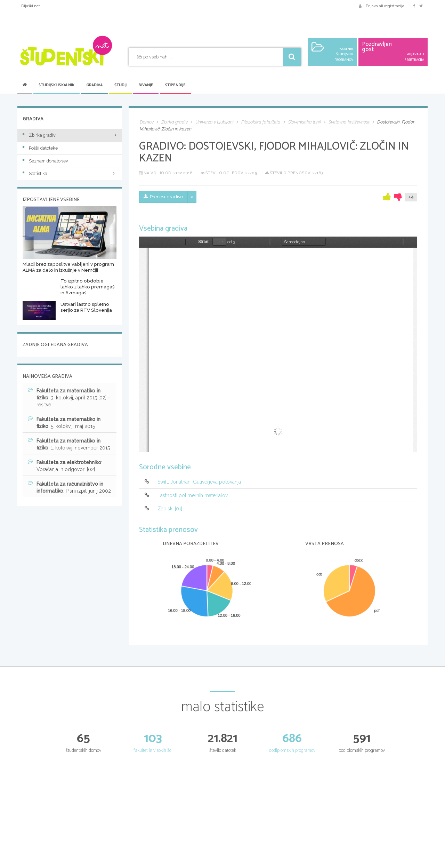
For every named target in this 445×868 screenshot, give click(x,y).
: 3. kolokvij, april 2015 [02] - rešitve (69, 397)
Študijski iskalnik (56, 85)
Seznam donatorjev (45, 161)
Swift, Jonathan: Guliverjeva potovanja (199, 482)
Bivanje (146, 85)
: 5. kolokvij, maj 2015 (64, 422)
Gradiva (94, 85)
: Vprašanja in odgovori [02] (65, 465)
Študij (120, 85)
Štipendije (175, 85)
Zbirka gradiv (39, 135)
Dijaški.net (31, 6)
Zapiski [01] (170, 509)
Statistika (70, 173)
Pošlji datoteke (40, 148)
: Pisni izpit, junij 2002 (69, 487)
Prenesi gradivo (164, 197)
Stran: (204, 242)
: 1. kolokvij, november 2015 (69, 444)
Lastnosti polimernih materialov (193, 495)
